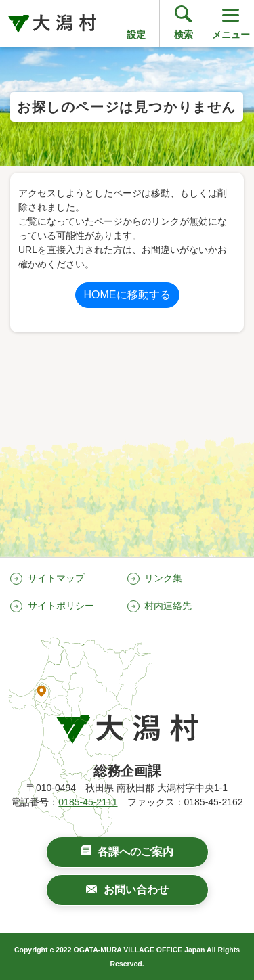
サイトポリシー (61, 606)
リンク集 (163, 578)
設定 (136, 35)
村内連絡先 (168, 606)
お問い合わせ (136, 890)
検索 (184, 35)
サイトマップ (56, 578)
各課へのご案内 (135, 852)
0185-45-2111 (88, 802)
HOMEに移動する (127, 295)
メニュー (231, 23)
